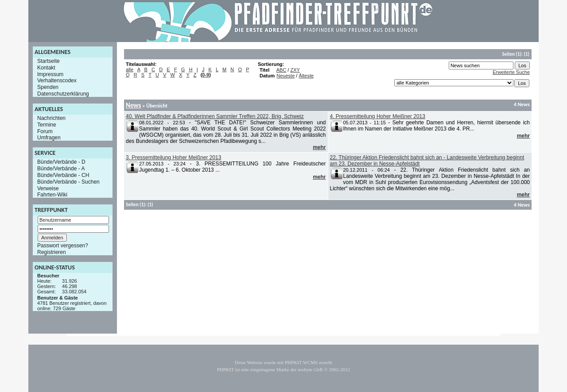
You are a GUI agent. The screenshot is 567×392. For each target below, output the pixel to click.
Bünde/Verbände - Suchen (68, 182)
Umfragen (49, 138)
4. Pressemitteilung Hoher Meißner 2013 (378, 116)
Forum (45, 131)
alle (130, 69)
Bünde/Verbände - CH (63, 175)
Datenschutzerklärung (63, 94)
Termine (47, 125)
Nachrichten (51, 118)
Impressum (50, 74)
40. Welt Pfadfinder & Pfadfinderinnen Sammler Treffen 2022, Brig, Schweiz (215, 116)
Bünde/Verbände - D (61, 162)
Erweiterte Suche (511, 72)
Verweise (48, 188)
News (133, 105)
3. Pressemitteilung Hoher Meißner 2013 (173, 158)
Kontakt (46, 68)
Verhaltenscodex (57, 81)
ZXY (295, 70)
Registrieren (52, 252)
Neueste (285, 76)
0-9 (206, 75)
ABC (282, 70)
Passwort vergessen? (63, 246)
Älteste (306, 76)
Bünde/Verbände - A (61, 169)
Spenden (48, 87)
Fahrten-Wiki (52, 195)
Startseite (49, 61)
